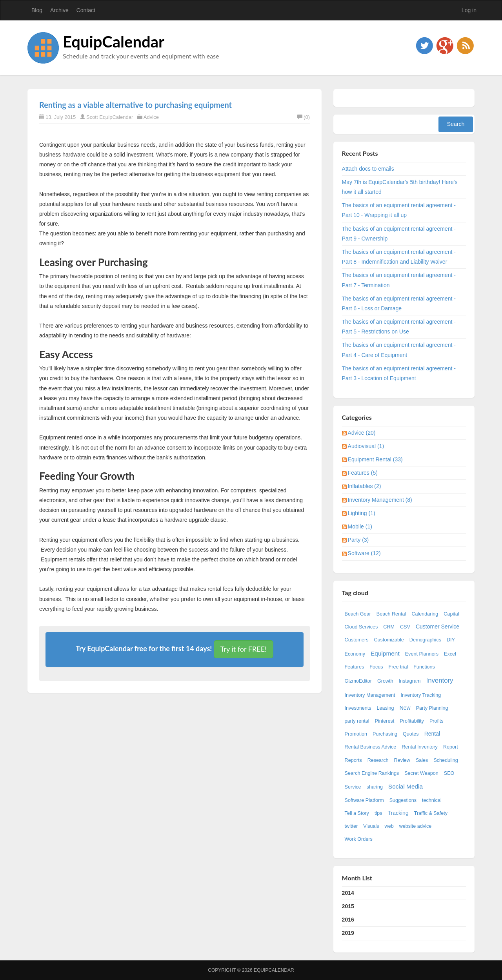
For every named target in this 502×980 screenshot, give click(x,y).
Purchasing (385, 734)
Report (451, 747)
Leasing (386, 708)
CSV (405, 627)
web (389, 826)
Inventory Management (370, 695)
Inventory (439, 680)
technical (432, 800)
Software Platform (364, 800)
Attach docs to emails (368, 169)
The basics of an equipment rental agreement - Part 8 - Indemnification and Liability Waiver (399, 257)
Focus (376, 667)
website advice (416, 826)
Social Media (406, 786)
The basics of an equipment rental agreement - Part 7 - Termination (399, 280)
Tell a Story (357, 813)
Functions (424, 667)
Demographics (425, 640)
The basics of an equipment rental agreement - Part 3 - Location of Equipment (399, 373)
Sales (422, 760)
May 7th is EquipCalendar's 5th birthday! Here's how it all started (400, 187)
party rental (357, 721)
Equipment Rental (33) (375, 459)
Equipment (385, 653)
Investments (358, 708)
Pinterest (385, 721)
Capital (451, 614)
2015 (348, 906)
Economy (355, 654)
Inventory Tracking (421, 695)
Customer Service (437, 627)
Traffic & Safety (431, 813)
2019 (348, 933)
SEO (449, 773)
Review (402, 760)
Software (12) (364, 553)
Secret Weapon (421, 773)
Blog (37, 10)
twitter (351, 826)
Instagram (409, 681)
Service (353, 787)
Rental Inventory (420, 747)
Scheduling (446, 760)
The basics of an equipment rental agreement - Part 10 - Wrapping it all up (399, 210)
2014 (348, 893)
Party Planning (432, 708)
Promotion (356, 734)
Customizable (389, 640)
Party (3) (358, 540)
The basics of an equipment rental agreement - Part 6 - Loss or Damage (399, 303)
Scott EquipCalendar (110, 117)
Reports (353, 760)
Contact (86, 10)
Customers (357, 640)
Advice (151, 117)
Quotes (411, 734)
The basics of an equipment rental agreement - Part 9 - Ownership (399, 234)
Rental (432, 734)
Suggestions (403, 800)
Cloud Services (361, 627)
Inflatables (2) (365, 486)
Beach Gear (358, 614)
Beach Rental (391, 614)
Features (355, 667)
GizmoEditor (358, 681)
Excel (450, 654)
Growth (385, 681)
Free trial (398, 667)
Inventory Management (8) (380, 500)
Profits (437, 721)
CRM (389, 627)
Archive (59, 10)
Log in (469, 10)
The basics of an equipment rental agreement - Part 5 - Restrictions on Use (399, 327)
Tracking (398, 813)
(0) (304, 117)
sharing (375, 787)
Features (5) (363, 473)
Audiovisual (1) (366, 446)
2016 (348, 920)
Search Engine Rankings (372, 773)
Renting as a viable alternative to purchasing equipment (136, 105)
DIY (451, 640)
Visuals (371, 826)
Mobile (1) (360, 526)
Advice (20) (362, 433)
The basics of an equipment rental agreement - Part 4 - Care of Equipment (399, 350)
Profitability (412, 721)
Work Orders (359, 839)
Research (378, 760)
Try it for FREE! (244, 649)
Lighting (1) (362, 513)
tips (378, 813)
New (405, 708)
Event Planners (422, 654)
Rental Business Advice (371, 747)
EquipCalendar (114, 42)
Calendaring (425, 614)
